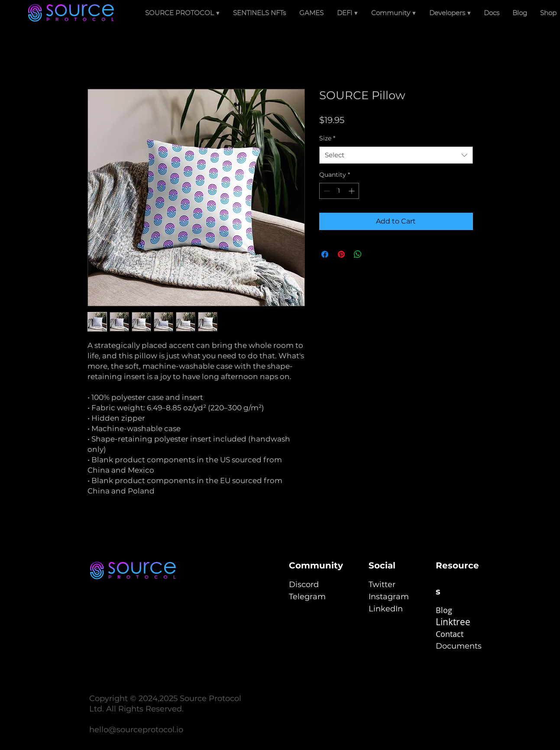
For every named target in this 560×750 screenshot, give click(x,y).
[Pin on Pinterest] (341, 254)
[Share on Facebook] (325, 254)
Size (327, 138)
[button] (348, 13)
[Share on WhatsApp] (358, 254)
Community (316, 565)
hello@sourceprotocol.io (136, 730)
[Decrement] (326, 191)
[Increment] (352, 191)
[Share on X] (374, 254)
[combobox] (396, 155)
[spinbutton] (339, 191)
